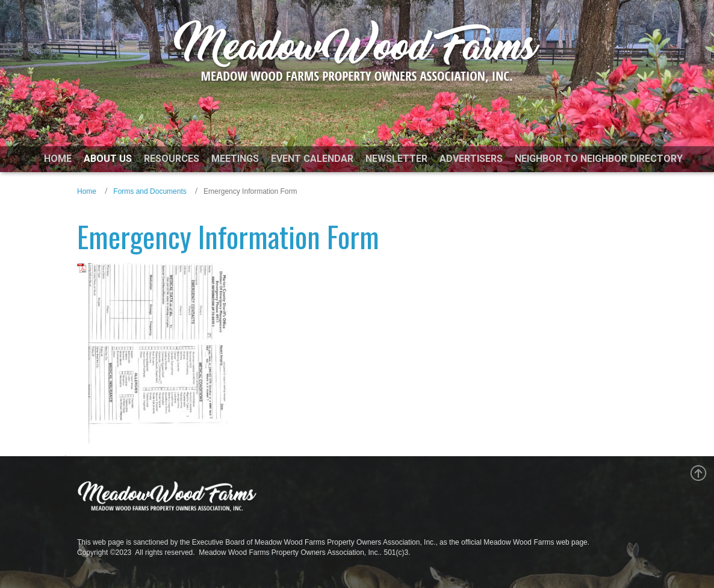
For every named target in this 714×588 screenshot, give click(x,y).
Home (87, 191)
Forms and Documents (150, 191)
